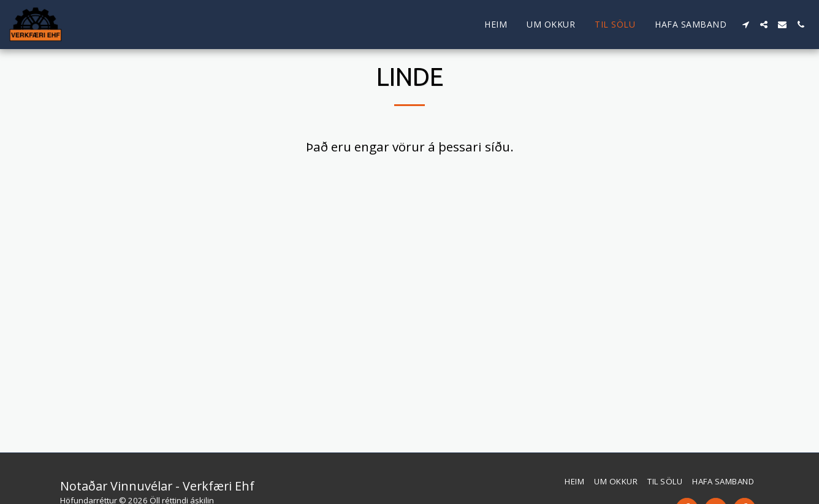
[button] (745, 25)
